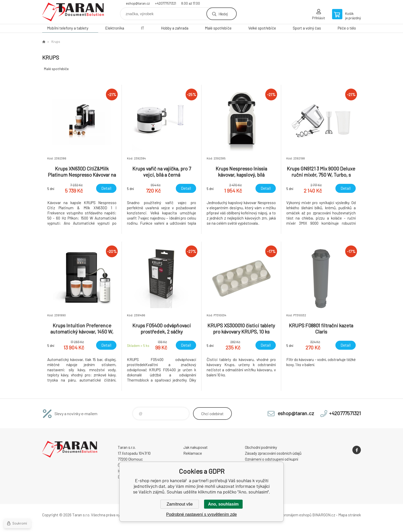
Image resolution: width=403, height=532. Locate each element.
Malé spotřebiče (218, 28)
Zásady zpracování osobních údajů (273, 453)
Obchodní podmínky (261, 447)
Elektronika (115, 28)
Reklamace (193, 453)
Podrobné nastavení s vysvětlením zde (202, 514)
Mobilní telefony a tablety (68, 28)
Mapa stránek (350, 515)
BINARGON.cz (324, 515)
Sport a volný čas (307, 28)
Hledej (223, 14)
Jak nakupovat (195, 447)
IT (143, 28)
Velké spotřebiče (262, 28)
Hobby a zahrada (175, 28)
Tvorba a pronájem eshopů (290, 515)
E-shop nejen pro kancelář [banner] (73, 12)
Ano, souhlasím (223, 504)
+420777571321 (166, 3)
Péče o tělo (347, 28)
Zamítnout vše (180, 504)
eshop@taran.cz (138, 3)
